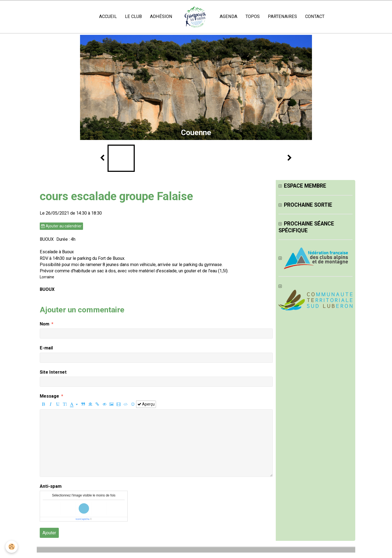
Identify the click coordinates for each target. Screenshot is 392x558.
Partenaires (282, 16)
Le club (133, 16)
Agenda (229, 16)
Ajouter (49, 533)
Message (49, 396)
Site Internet (53, 372)
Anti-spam (51, 486)
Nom (45, 324)
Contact (315, 16)
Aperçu (146, 404)
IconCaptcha (83, 519)
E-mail (46, 348)
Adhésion (161, 16)
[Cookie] (12, 547)
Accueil (108, 16)
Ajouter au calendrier (61, 226)
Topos (253, 16)
